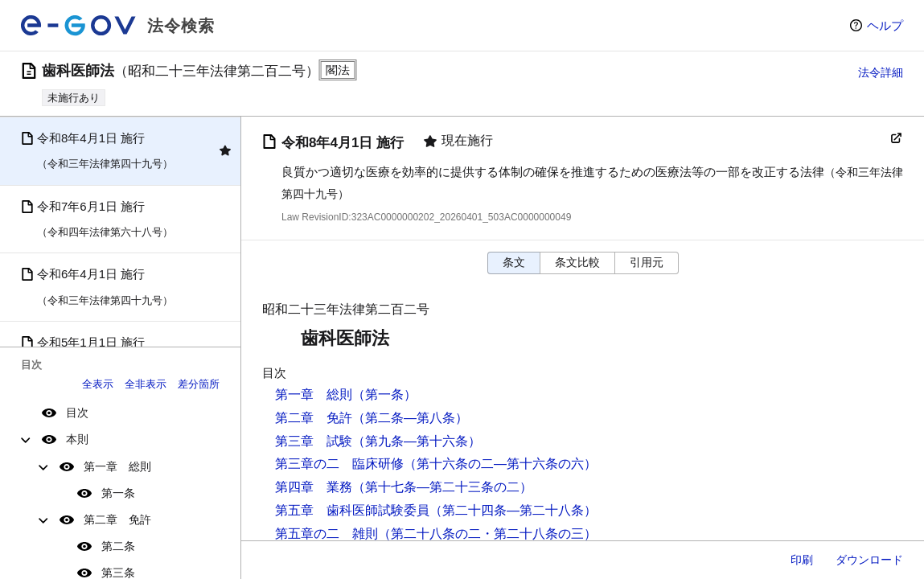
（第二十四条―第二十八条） (513, 510)
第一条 (118, 493)
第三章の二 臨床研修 (339, 464)
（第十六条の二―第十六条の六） (500, 464)
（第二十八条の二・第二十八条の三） (487, 534)
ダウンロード (869, 560)
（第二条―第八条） (410, 418)
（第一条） (384, 394)
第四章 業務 (314, 487)
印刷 (802, 560)
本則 (77, 439)
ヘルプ (885, 25)
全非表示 (146, 384)
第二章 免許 (117, 519)
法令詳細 (881, 72)
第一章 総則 (117, 466)
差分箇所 (199, 384)
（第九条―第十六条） (417, 441)
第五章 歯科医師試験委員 (352, 510)
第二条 (118, 546)
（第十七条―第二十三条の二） (442, 487)
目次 (77, 413)
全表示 (98, 384)
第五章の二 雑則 (326, 534)
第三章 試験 (314, 441)
